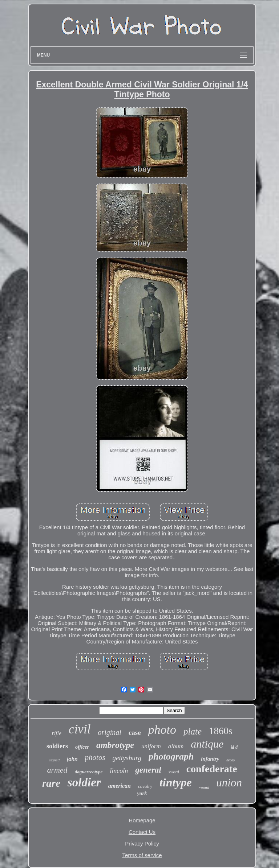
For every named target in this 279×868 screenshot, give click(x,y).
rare (51, 783)
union (229, 783)
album (176, 746)
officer (82, 747)
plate (193, 731)
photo (162, 730)
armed (57, 770)
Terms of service (142, 855)
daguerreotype (89, 772)
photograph (171, 756)
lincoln (119, 771)
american (120, 786)
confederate (212, 769)
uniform (151, 746)
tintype (176, 782)
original (109, 732)
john (72, 759)
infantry (210, 759)
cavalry (145, 786)
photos (95, 757)
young (204, 787)
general (148, 770)
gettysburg (127, 758)
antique (207, 744)
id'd (234, 747)
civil (80, 729)
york (142, 793)
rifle (56, 733)
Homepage (142, 820)
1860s (221, 731)
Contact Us (142, 832)
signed (54, 760)
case (135, 733)
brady (231, 760)
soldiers (57, 746)
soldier (84, 782)
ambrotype (115, 745)
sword (174, 772)
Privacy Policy (142, 844)
